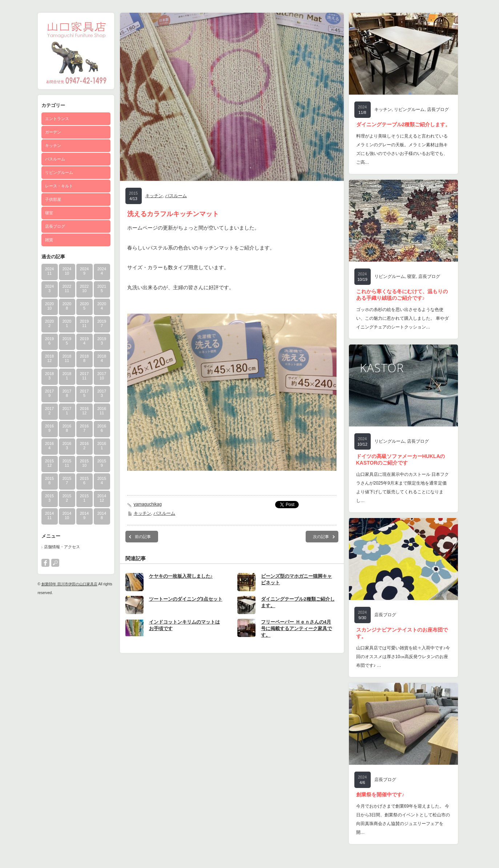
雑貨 (49, 240)
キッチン (53, 146)
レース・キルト (59, 186)
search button (55, 563)
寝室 (49, 213)
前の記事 (143, 537)
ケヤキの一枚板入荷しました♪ (181, 576)
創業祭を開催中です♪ (380, 795)
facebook (45, 563)
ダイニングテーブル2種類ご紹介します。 (403, 124)
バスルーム (55, 159)
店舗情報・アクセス (62, 547)
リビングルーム (59, 172)
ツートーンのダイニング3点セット (186, 599)
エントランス (57, 119)
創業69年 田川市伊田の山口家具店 (69, 584)
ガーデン (53, 132)
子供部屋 (53, 199)
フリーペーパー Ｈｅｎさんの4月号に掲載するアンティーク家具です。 (296, 628)
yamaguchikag (148, 504)
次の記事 (321, 537)
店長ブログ (55, 226)
